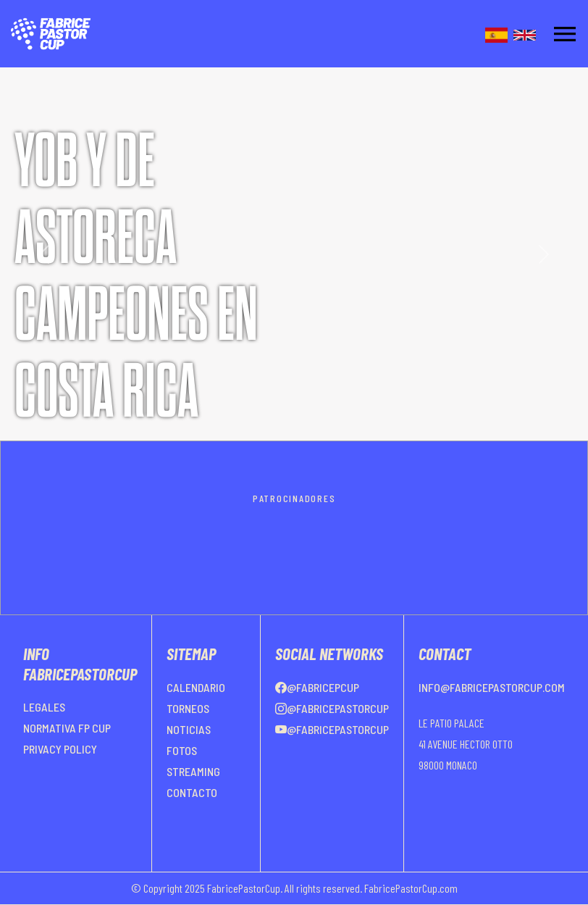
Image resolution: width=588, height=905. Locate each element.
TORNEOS (188, 708)
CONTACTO (192, 792)
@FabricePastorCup (332, 708)
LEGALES (44, 707)
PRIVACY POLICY (60, 749)
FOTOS (182, 750)
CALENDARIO (196, 687)
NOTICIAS (189, 729)
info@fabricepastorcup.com (492, 687)
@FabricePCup (317, 687)
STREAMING (193, 771)
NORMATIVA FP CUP (67, 728)
